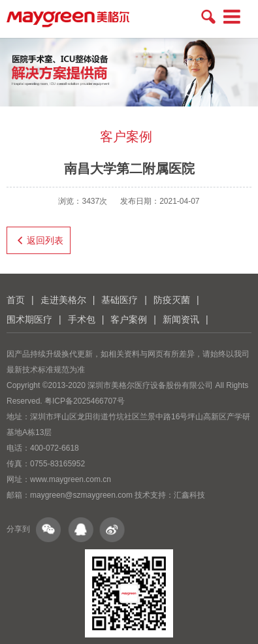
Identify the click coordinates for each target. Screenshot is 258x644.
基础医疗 (120, 300)
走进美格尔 (63, 300)
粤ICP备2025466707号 (85, 401)
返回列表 (39, 240)
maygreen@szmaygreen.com (81, 495)
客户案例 (129, 319)
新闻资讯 (181, 319)
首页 (16, 300)
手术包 (82, 319)
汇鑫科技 (189, 495)
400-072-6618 (55, 448)
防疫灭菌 (172, 300)
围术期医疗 (29, 319)
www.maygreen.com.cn (71, 479)
